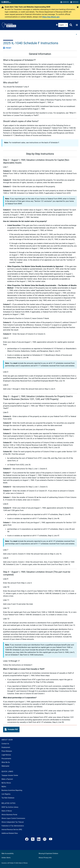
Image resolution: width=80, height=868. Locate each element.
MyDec (4, 787)
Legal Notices (6, 755)
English (62, 25)
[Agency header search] (71, 25)
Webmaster (5, 766)
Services (74, 2)
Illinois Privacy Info (45, 858)
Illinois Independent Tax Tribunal (13, 822)
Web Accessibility (8, 853)
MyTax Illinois (6, 783)
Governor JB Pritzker (8, 863)
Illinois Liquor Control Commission (13, 818)
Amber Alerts (6, 858)
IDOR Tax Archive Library (10, 807)
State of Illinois (7, 811)
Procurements (6, 759)
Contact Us (5, 744)
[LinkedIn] (39, 840)
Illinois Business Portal (9, 815)
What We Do (6, 762)
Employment (6, 747)
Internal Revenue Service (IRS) (12, 830)
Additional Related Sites (10, 833)
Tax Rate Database (8, 798)
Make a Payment (7, 779)
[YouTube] (51, 840)
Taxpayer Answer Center (10, 775)
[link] (27, 840)
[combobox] (63, 25)
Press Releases (7, 751)
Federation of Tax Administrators (13, 826)
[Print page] (8, 48)
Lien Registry (6, 794)
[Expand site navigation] (77, 25)
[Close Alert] (78, 7)
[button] (11, 730)
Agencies (65, 2)
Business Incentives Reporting (12, 790)
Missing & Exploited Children (48, 853)
